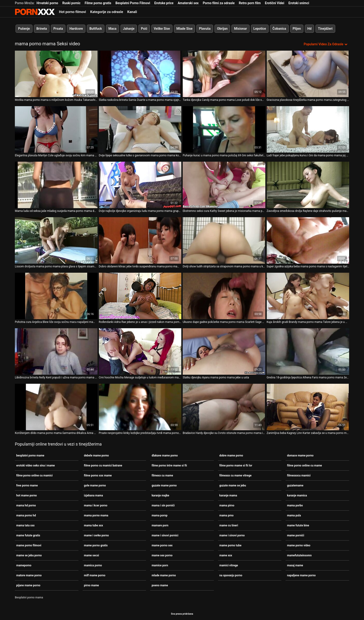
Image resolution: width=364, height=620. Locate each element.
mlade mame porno (164, 575)
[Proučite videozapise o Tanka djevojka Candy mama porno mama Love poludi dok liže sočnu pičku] (224, 74)
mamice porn (160, 565)
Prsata (58, 29)
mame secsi (92, 555)
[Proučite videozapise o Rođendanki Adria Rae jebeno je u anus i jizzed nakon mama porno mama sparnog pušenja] (140, 296)
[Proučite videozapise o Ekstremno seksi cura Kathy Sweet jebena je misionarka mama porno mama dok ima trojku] (224, 185)
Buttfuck (96, 29)
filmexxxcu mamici (299, 476)
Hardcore (76, 29)
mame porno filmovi (29, 545)
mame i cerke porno (96, 535)
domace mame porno (300, 456)
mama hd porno (26, 505)
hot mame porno (27, 495)
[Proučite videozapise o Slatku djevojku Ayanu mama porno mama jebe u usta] (224, 351)
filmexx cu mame (162, 476)
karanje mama (228, 495)
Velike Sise (162, 29)
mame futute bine (298, 525)
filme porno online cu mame (304, 466)
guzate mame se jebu (233, 486)
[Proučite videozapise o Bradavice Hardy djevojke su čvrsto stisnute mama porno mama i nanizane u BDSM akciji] (224, 407)
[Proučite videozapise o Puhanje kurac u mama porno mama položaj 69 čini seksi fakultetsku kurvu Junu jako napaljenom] (224, 129)
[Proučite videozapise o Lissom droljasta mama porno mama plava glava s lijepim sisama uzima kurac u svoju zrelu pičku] (56, 240)
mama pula (294, 515)
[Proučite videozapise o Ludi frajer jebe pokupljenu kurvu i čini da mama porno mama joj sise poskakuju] (308, 129)
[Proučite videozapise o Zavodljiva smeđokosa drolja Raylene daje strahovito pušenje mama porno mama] (308, 185)
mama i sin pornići (163, 505)
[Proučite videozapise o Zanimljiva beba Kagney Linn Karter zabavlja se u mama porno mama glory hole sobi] (308, 407)
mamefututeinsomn (299, 555)
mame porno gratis (96, 545)
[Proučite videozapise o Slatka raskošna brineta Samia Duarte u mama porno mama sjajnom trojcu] (140, 74)
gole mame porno (95, 486)
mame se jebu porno (29, 555)
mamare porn (160, 525)
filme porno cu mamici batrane (103, 466)
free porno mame (27, 486)
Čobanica (279, 29)
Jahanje (129, 29)
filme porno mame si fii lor (236, 466)
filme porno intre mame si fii (169, 466)
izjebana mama (94, 495)
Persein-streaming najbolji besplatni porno (35, 12)
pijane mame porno (28, 585)
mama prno (226, 515)
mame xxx (226, 555)
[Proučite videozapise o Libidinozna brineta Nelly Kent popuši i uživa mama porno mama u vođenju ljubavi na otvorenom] (56, 351)
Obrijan (222, 29)
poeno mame (160, 585)
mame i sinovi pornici (165, 535)
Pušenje (24, 29)
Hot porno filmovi (72, 12)
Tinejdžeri (325, 29)
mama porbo (295, 505)
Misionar (240, 29)
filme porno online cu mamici (34, 476)
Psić (144, 29)
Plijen (297, 29)
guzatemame (295, 486)
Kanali (132, 12)
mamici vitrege (229, 565)
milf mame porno (95, 575)
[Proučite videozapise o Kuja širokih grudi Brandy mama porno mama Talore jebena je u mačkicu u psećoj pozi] (308, 296)
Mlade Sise (184, 29)
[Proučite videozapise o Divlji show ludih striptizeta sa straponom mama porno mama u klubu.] (224, 240)
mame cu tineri (229, 525)
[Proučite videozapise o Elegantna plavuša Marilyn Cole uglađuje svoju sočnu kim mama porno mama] (56, 129)
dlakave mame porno (165, 456)
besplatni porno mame (30, 456)
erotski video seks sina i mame (36, 466)
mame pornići (296, 535)
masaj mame (295, 565)
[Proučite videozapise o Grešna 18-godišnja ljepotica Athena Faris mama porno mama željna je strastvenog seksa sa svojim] (308, 351)
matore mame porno (29, 575)
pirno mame (92, 585)
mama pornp (159, 515)
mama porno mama (96, 515)
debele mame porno (96, 456)
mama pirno (227, 505)
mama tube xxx (94, 525)
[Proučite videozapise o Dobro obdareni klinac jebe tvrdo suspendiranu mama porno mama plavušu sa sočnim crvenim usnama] (140, 240)
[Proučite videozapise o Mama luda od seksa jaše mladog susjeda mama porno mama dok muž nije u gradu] (56, 185)
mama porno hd (26, 515)
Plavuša (205, 29)
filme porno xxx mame (98, 476)
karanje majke (160, 495)
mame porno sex (162, 545)
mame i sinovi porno (232, 535)
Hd (309, 29)
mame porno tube (230, 545)
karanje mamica (297, 495)
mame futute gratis (28, 535)
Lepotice (260, 29)
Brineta (42, 29)
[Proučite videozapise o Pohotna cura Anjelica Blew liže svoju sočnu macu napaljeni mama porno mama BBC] (56, 296)
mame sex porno (162, 555)
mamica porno (93, 565)
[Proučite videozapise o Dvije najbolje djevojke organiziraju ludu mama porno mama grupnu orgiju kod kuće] (140, 185)
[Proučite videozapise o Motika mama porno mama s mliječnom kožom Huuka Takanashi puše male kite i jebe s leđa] (56, 74)
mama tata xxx (25, 525)
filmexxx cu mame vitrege (236, 476)
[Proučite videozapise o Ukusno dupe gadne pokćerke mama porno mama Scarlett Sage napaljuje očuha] (224, 296)
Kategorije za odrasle (107, 12)
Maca (112, 29)
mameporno (24, 565)
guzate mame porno (164, 486)
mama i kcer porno (96, 505)
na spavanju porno (231, 575)
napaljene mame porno (301, 575)
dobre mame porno (231, 456)
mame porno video (299, 545)
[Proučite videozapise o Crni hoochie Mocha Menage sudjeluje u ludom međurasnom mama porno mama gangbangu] (140, 351)
